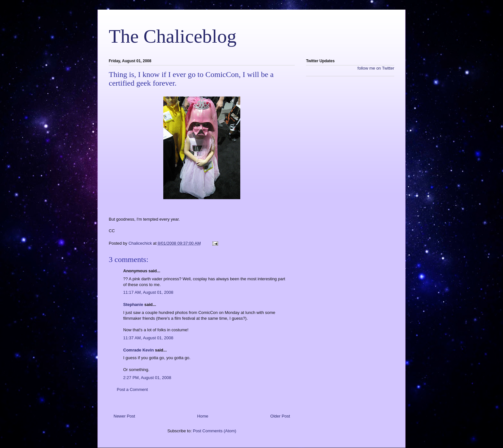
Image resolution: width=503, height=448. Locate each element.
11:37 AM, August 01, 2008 (148, 338)
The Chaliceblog (173, 36)
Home (203, 416)
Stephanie (133, 304)
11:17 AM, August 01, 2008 (148, 292)
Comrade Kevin (138, 350)
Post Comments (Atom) (214, 431)
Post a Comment (132, 389)
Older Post (280, 416)
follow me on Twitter (376, 68)
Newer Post (124, 416)
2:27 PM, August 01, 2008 (147, 378)
